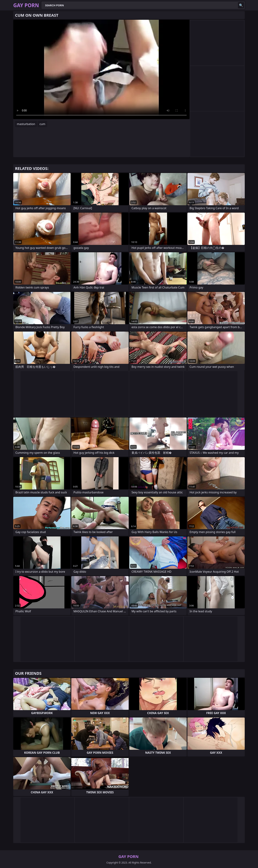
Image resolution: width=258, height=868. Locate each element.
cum (42, 124)
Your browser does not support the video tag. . (101, 69)
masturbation (26, 124)
